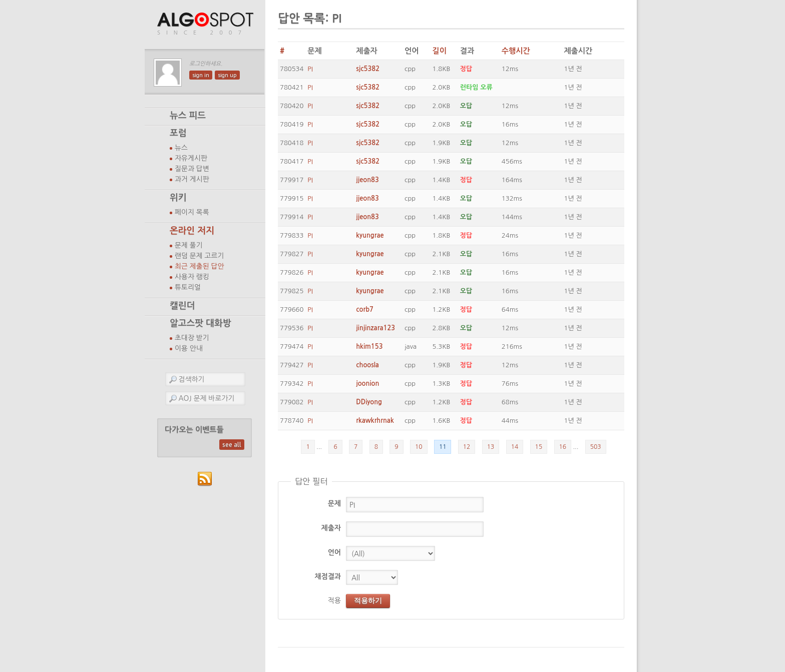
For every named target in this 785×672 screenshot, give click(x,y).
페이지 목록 (192, 212)
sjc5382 (368, 69)
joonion (367, 384)
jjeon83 (367, 180)
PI (310, 69)
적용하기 (368, 600)
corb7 (365, 309)
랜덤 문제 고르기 (200, 256)
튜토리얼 (188, 287)
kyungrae (370, 235)
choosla (367, 365)
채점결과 (328, 576)
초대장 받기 (192, 338)
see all (232, 445)
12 (467, 447)
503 (596, 447)
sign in (201, 75)
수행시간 (516, 51)
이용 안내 (189, 348)
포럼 (178, 133)
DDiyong (369, 402)
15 (539, 447)
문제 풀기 (189, 245)
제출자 (331, 528)
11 (443, 447)
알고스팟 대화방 (201, 323)
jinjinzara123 (375, 328)
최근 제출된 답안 (200, 266)
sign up (227, 75)
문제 (334, 503)
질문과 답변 (192, 169)
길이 (439, 51)
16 (563, 447)
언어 (334, 552)
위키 (178, 198)
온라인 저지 (192, 231)
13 (491, 447)
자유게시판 (191, 158)
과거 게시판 (192, 179)
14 (515, 447)
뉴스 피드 (188, 116)
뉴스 (181, 148)
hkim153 (369, 347)
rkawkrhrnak (375, 421)
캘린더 (182, 306)
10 (419, 447)
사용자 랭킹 (192, 277)
